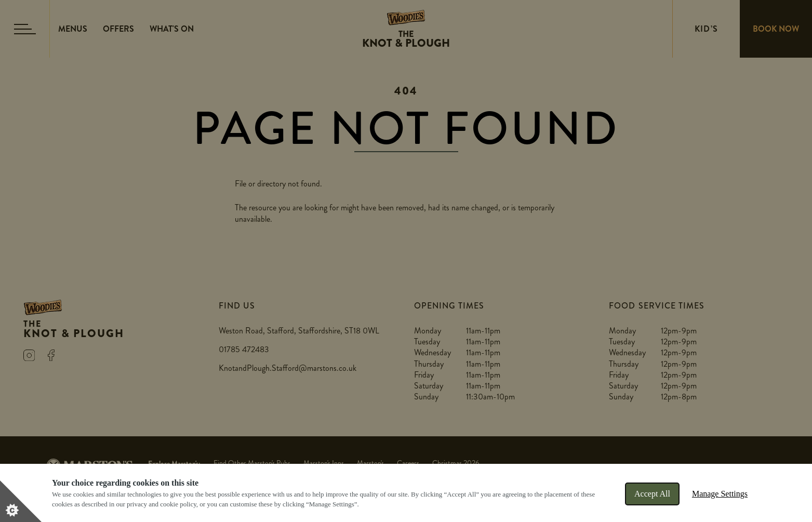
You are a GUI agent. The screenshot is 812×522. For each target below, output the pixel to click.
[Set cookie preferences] (21, 501)
